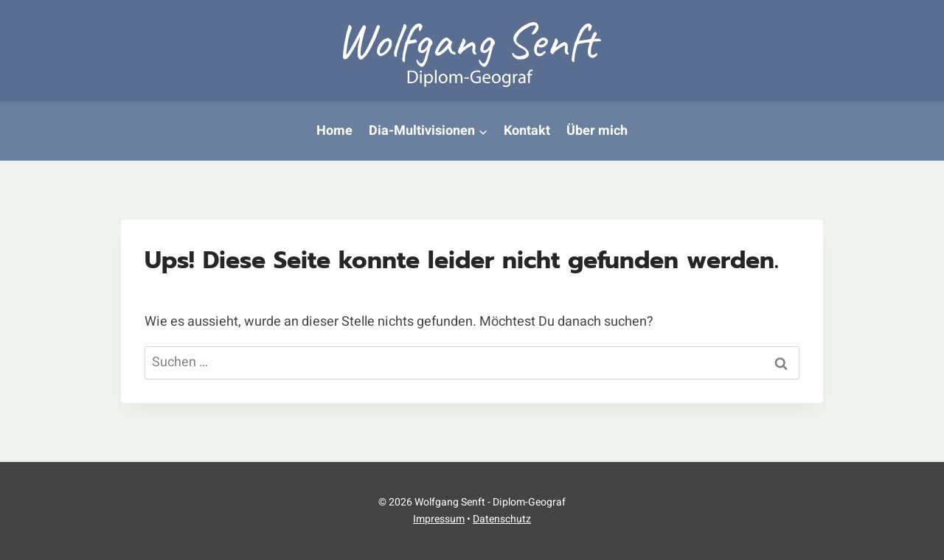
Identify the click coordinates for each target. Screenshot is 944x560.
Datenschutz (502, 519)
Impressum (439, 519)
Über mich (597, 131)
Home (334, 131)
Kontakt (527, 131)
